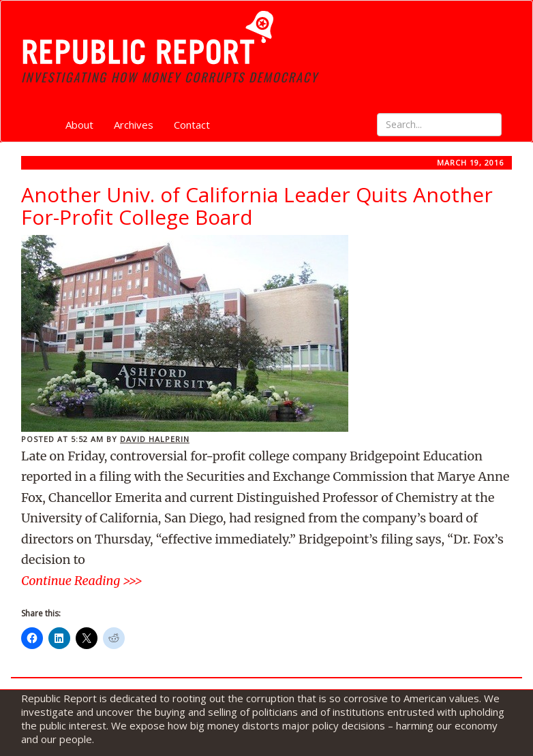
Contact (192, 125)
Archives (134, 125)
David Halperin (155, 439)
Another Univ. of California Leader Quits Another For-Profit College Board (257, 206)
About (79, 125)
